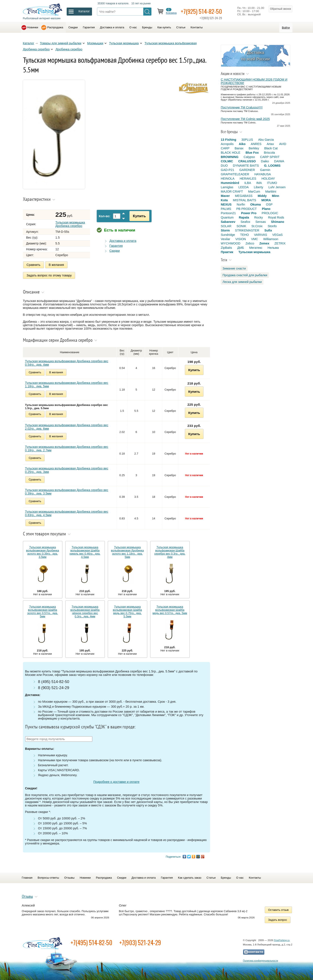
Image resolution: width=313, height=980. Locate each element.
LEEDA (244, 187)
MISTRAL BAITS (244, 200)
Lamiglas (227, 187)
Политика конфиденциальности (260, 960)
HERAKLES (248, 179)
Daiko (265, 161)
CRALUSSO (247, 161)
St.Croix (257, 226)
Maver (225, 196)
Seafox (245, 222)
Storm (225, 230)
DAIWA (279, 161)
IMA (259, 183)
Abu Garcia (266, 140)
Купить (139, 216)
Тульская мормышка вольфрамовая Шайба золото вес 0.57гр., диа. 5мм (43, 611)
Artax (270, 144)
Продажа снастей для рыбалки (245, 275)
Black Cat (271, 148)
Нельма (273, 248)
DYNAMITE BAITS (246, 166)
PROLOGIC (270, 213)
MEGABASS (244, 196)
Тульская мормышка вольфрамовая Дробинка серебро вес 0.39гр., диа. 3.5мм (67, 492)
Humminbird (230, 183)
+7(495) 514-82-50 (91, 942)
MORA (266, 200)
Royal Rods (276, 217)
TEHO (245, 235)
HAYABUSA (263, 174)
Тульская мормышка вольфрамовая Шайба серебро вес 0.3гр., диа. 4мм (170, 552)
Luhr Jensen (277, 187)
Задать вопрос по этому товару (49, 275)
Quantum (227, 217)
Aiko (242, 144)
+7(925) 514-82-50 (202, 11)
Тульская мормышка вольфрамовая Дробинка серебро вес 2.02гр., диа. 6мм (67, 427)
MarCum (254, 192)
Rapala (244, 217)
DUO (224, 166)
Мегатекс (256, 248)
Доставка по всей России (256, 56)
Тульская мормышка (124, 43)
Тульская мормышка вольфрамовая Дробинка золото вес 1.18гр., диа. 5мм (127, 552)
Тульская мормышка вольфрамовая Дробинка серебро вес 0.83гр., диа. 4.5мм (67, 513)
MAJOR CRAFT (232, 192)
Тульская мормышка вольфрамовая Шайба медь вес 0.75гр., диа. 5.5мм (127, 611)
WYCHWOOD (231, 243)
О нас (133, 27)
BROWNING (230, 157)
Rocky (258, 217)
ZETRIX (280, 243)
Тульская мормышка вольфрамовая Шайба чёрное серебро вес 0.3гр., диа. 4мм (85, 611)
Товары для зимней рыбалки (61, 43)
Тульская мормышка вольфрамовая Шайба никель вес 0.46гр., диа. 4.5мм (85, 552)
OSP (269, 204)
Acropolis (227, 144)
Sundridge (228, 235)
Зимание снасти (234, 268)
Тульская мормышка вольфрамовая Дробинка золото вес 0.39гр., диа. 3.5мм (43, 552)
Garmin (265, 170)
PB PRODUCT (247, 209)
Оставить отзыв (278, 910)
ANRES (256, 144)
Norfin (241, 204)
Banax (239, 148)
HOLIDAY (268, 179)
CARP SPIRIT (270, 157)
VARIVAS (261, 235)
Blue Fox (252, 153)
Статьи (181, 27)
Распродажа (55, 27)
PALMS (226, 209)
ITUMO (272, 183)
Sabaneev (228, 222)
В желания (56, 265)
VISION (241, 239)
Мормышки (95, 43)
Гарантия (89, 27)
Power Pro (249, 213)
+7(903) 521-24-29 (140, 942)
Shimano (278, 222)
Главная (27, 877)
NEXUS (226, 204)
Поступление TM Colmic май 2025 (245, 119)
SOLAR (226, 226)
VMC (255, 239)
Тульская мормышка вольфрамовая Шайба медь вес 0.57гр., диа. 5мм (170, 610)
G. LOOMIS (272, 166)
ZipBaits (226, 248)
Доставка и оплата (112, 27)
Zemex (264, 243)
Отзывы (69, 877)
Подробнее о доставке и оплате (116, 782)
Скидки (73, 27)
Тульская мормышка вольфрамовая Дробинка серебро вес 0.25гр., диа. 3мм (67, 470)
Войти (286, 28)
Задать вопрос (278, 920)
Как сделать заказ (190, 877)
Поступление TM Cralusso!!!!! (242, 107)
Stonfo (272, 226)
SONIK (241, 226)
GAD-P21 (227, 170)
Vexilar (225, 239)
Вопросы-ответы (48, 877)
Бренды (147, 27)
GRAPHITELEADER (235, 174)
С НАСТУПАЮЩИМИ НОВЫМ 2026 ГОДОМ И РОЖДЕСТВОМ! (254, 81)
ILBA (248, 183)
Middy (262, 196)
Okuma (256, 204)
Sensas (261, 222)
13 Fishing (228, 140)
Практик (227, 252)
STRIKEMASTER (247, 230)
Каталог (29, 43)
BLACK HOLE (231, 153)
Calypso (249, 157)
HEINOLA (228, 179)
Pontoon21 (228, 213)
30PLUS (247, 140)
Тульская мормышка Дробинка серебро (70, 224)
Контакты (197, 27)
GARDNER (247, 170)
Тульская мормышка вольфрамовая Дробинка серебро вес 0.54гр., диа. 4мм (67, 363)
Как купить (164, 27)
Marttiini (271, 192)
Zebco (250, 243)
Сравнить (34, 265)
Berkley (254, 148)
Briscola (269, 153)
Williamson (271, 239)
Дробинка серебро (69, 49)
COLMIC (227, 161)
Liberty (259, 187)
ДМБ (241, 248)
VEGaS (278, 235)
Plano (266, 209)
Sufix (268, 230)
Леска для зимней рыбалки (242, 282)
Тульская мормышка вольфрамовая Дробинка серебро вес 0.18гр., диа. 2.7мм (67, 448)
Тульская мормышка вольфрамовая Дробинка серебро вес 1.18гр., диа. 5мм (67, 384)
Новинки (33, 27)
